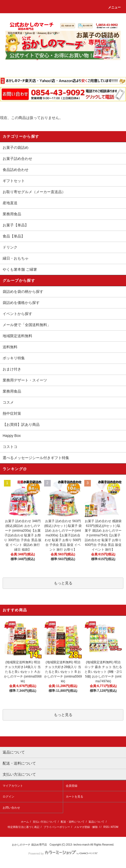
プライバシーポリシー (57, 827)
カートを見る (74, 797)
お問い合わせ (11, 808)
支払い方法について (45, 822)
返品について (96, 822)
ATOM (115, 827)
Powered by (63, 853)
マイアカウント (13, 786)
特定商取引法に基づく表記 (24, 827)
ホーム (25, 822)
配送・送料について (73, 822)
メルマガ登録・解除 (86, 827)
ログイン (8, 797)
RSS (106, 827)
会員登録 (72, 786)
